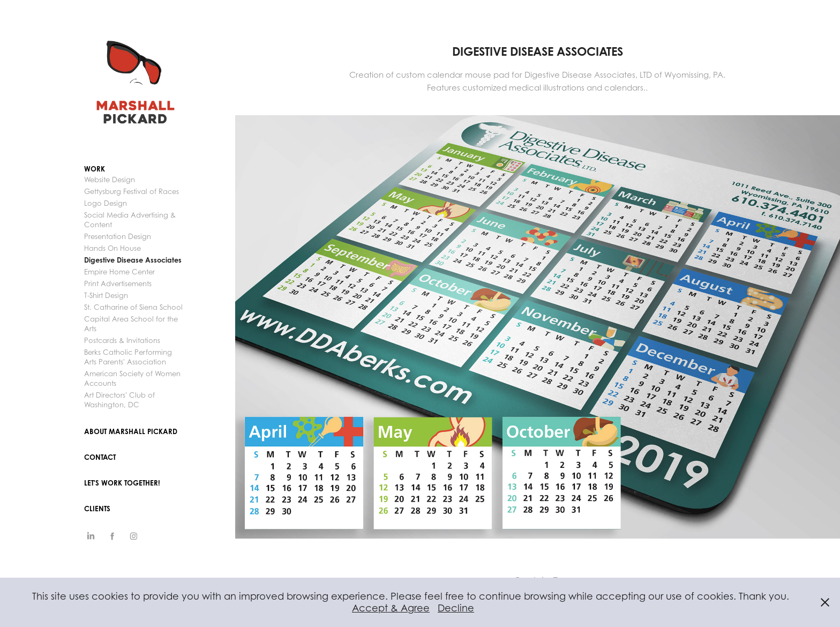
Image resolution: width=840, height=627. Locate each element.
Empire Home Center (119, 272)
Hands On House (112, 248)
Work (95, 169)
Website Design (110, 180)
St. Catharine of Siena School (133, 307)
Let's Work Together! (122, 483)
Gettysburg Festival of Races (132, 191)
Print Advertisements (118, 283)
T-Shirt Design (106, 295)
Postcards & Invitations (122, 340)
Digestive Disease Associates (133, 260)
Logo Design (106, 203)
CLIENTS (97, 509)
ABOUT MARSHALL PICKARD (131, 431)
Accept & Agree (391, 608)
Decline (456, 608)
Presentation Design (118, 236)
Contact (100, 457)
